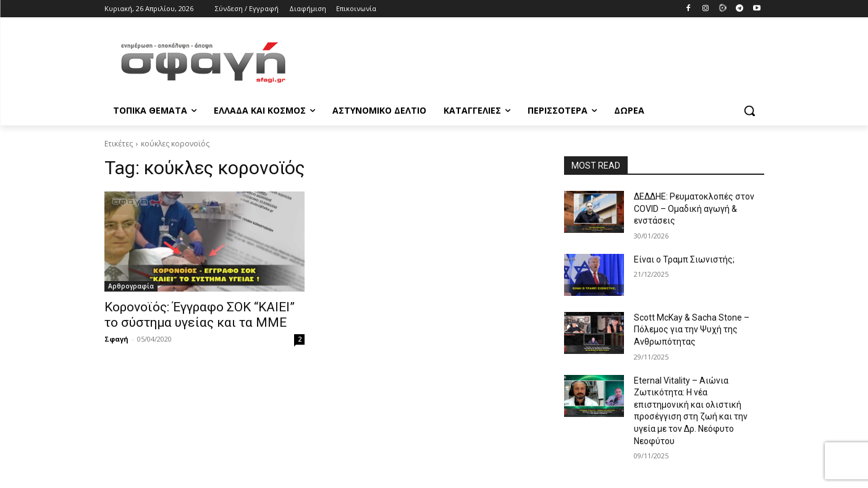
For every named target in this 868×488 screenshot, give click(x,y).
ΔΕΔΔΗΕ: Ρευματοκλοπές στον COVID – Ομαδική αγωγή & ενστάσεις (694, 208)
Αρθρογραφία (131, 286)
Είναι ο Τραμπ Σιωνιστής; (684, 259)
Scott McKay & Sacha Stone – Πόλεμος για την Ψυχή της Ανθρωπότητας (692, 330)
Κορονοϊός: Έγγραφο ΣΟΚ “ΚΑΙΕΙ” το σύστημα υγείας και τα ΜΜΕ (200, 315)
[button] (749, 111)
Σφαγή (116, 339)
